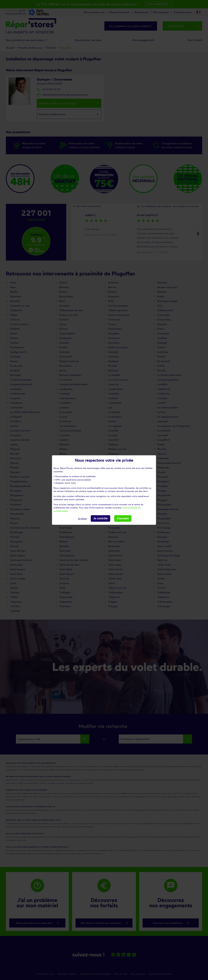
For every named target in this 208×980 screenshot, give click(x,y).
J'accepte (123, 518)
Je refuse (82, 519)
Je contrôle (100, 518)
